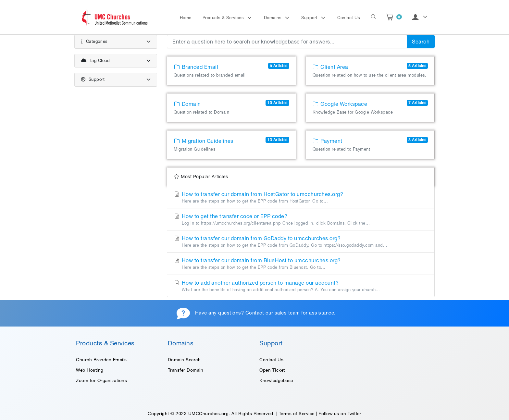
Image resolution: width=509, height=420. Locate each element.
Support (310, 18)
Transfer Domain (186, 370)
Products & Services (224, 18)
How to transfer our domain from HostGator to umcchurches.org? (301, 198)
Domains (273, 18)
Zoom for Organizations (101, 380)
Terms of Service (297, 414)
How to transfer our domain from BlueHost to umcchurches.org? (301, 264)
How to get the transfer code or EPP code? (301, 220)
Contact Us (349, 18)
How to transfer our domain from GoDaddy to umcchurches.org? (301, 242)
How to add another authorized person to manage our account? (301, 286)
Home (186, 18)
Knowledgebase (276, 380)
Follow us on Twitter (340, 414)
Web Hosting (90, 370)
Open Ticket (272, 370)
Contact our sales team (273, 313)
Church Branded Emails (101, 360)
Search (421, 42)
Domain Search (184, 360)
